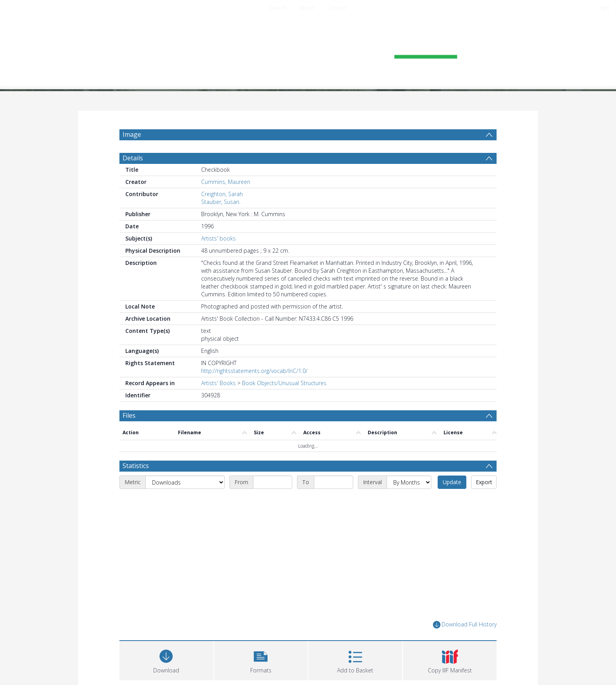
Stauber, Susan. (221, 202)
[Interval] (409, 482)
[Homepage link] (308, 50)
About (307, 8)
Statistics (136, 466)
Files (129, 415)
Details (133, 158)
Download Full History (465, 625)
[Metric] (185, 482)
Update (452, 482)
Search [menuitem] (278, 8)
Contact (337, 8)
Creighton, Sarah (222, 194)
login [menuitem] (604, 8)
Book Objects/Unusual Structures (284, 383)
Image (132, 134)
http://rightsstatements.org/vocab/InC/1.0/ (254, 371)
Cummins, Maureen (226, 182)
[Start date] (273, 482)
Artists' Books (218, 383)
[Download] (166, 660)
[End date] (334, 482)
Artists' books (218, 238)
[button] (261, 660)
